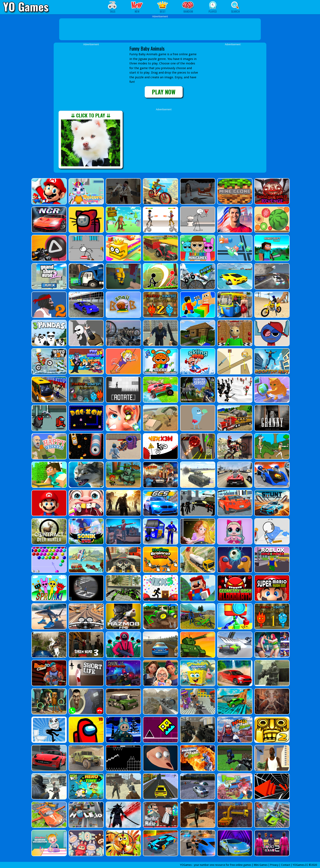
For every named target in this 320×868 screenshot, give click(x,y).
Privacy (274, 865)
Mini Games (261, 865)
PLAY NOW (164, 92)
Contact (286, 865)
